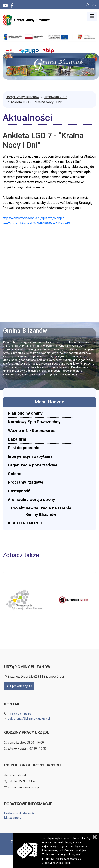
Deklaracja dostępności (20, 813)
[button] (88, 4)
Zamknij (95, 837)
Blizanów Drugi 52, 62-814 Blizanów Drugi (34, 677)
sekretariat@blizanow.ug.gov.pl (29, 719)
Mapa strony (13, 818)
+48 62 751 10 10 (19, 714)
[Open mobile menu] (92, 17)
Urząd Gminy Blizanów (26, 20)
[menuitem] (41, 413)
